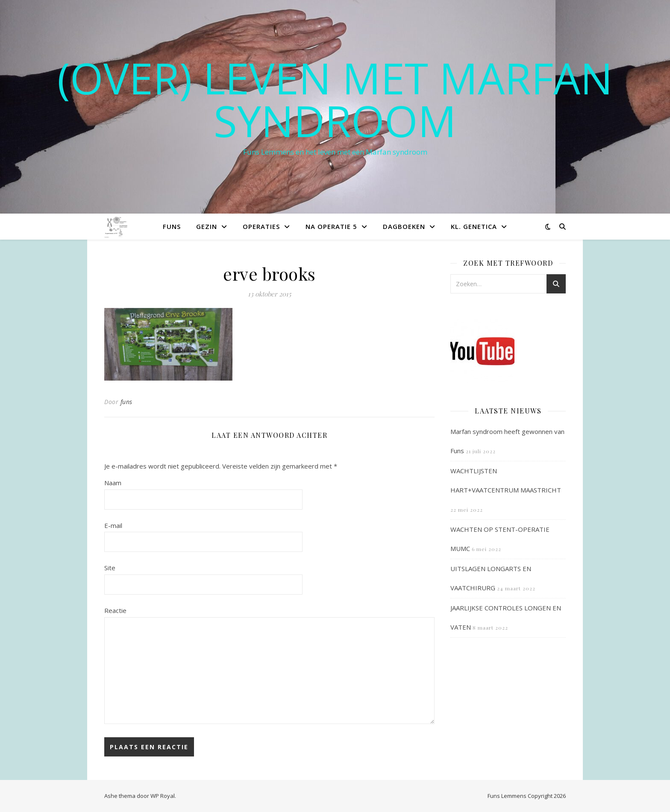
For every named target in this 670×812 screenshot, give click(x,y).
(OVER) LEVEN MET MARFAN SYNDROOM (335, 99)
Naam (113, 483)
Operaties (261, 226)
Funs (172, 226)
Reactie (115, 610)
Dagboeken (404, 226)
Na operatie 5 (331, 226)
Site (110, 568)
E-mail (113, 525)
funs (126, 402)
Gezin (207, 226)
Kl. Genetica (474, 226)
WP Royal (163, 796)
